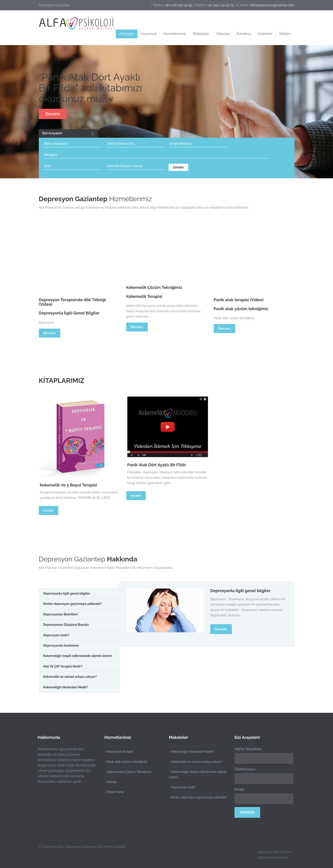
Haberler (265, 34)
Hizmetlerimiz (175, 34)
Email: (237, 789)
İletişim (285, 34)
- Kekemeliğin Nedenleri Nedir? (189, 752)
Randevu (244, 34)
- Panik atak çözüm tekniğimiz (126, 762)
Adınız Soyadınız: (246, 749)
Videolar (223, 34)
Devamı (53, 114)
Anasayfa (127, 34)
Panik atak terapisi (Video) (239, 302)
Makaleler (201, 34)
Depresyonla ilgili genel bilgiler (240, 591)
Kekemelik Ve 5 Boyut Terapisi (71, 485)
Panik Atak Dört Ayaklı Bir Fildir (159, 465)
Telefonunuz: (243, 769)
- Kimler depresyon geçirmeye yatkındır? (196, 797)
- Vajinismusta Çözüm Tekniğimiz (128, 772)
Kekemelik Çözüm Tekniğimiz (154, 290)
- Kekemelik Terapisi (119, 752)
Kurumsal (149, 34)
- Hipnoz (110, 782)
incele (49, 510)
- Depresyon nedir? (180, 787)
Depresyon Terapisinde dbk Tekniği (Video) (72, 304)
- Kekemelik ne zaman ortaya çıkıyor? (194, 762)
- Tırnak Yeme (114, 792)
